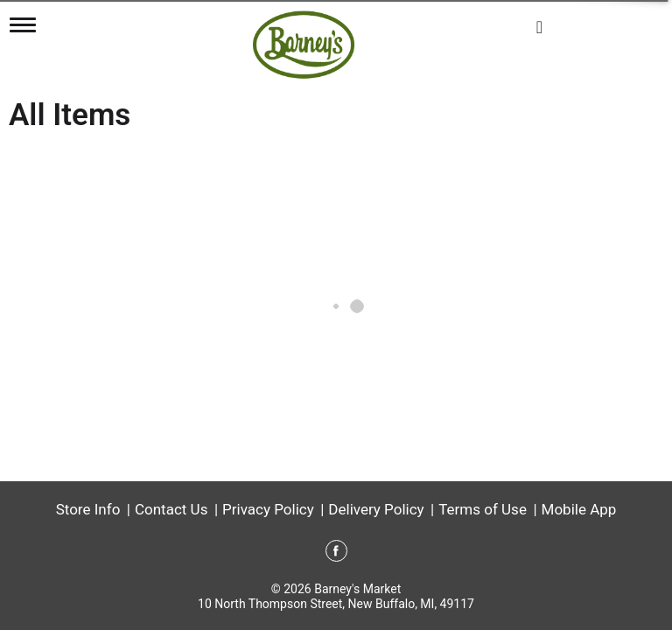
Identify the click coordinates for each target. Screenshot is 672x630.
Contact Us (171, 509)
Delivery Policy (376, 509)
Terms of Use (483, 509)
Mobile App (579, 509)
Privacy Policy (268, 509)
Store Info (88, 509)
